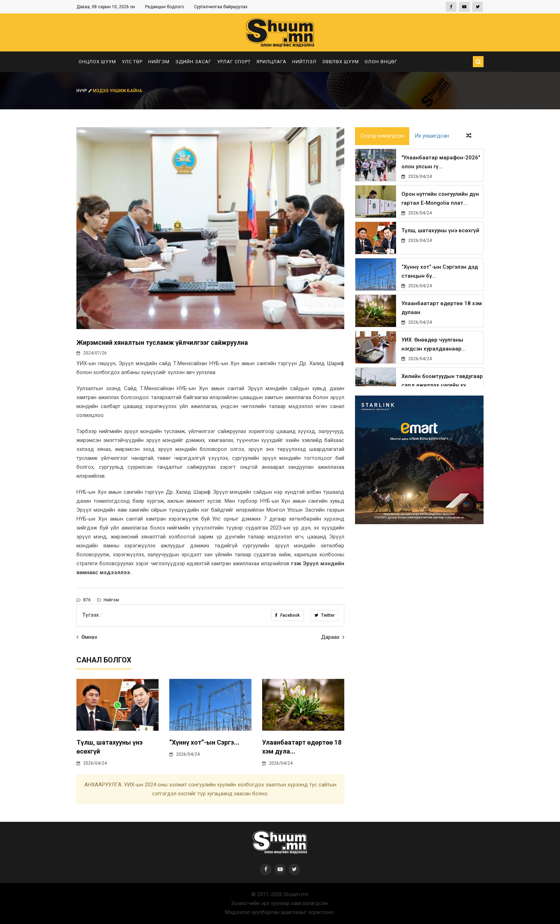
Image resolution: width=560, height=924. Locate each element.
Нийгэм (159, 62)
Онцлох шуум (97, 62)
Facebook (287, 615)
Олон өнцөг (381, 62)
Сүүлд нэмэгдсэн (382, 136)
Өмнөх (87, 637)
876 (84, 600)
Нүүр (85, 91)
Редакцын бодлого (164, 7)
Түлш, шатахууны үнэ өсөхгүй (440, 230)
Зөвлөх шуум (341, 62)
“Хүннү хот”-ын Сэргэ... (204, 742)
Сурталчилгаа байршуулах (221, 7)
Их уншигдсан (432, 136)
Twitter (324, 615)
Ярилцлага (271, 62)
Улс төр (132, 62)
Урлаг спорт (234, 62)
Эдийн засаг (193, 62)
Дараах (333, 637)
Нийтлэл (304, 62)
